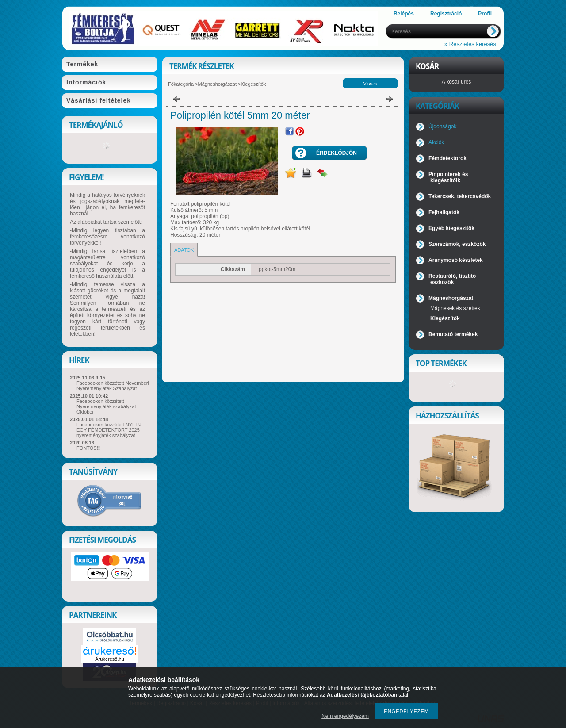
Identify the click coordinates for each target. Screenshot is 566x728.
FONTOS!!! (89, 448)
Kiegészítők (254, 84)
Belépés (404, 14)
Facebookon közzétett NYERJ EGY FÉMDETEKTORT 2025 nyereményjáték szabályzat (109, 430)
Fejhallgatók (444, 212)
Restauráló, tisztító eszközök (452, 279)
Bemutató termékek (453, 334)
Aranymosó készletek (456, 260)
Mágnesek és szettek (455, 308)
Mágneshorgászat (217, 84)
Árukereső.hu (109, 659)
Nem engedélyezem (345, 716)
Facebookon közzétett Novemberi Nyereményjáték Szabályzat (113, 386)
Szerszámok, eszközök (457, 244)
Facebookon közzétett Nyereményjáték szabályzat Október (106, 406)
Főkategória (181, 84)
